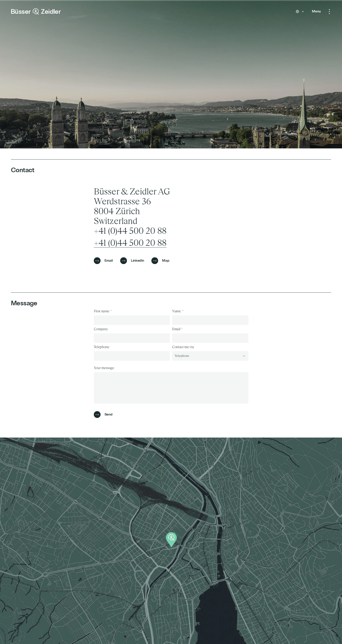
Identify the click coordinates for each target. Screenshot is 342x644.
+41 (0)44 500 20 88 (130, 243)
